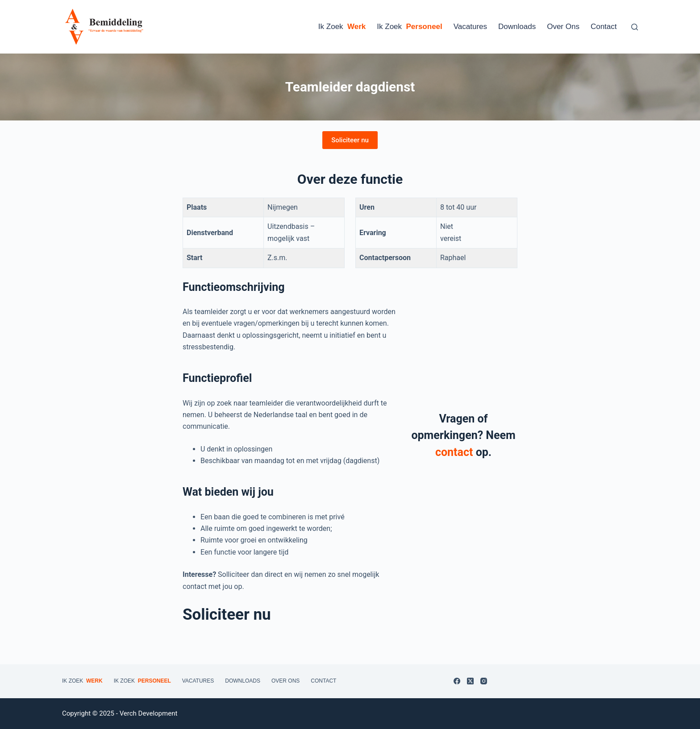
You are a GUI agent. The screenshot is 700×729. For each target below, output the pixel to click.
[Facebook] (457, 681)
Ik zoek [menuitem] (342, 27)
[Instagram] (484, 681)
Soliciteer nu (350, 140)
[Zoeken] (635, 27)
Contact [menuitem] (604, 27)
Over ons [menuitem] (563, 27)
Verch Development (149, 713)
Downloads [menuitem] (517, 27)
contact (454, 452)
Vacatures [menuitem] (470, 27)
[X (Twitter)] (470, 681)
